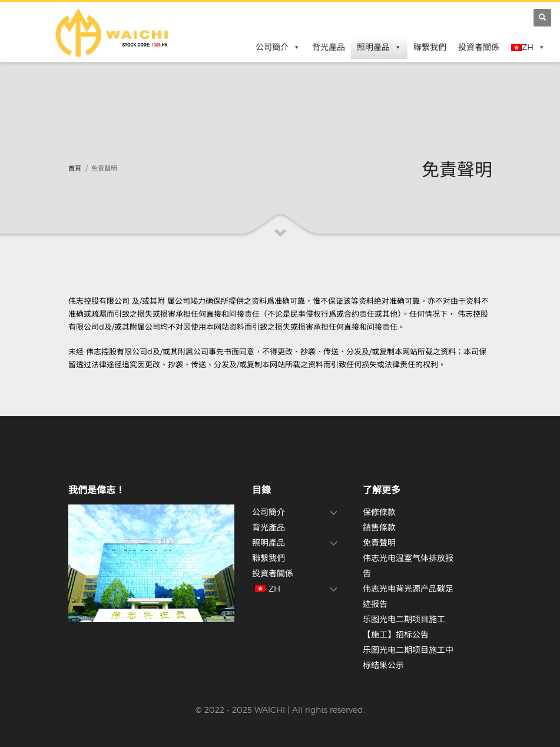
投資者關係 (479, 47)
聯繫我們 (430, 47)
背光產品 (329, 47)
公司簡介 (278, 47)
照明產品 (379, 47)
